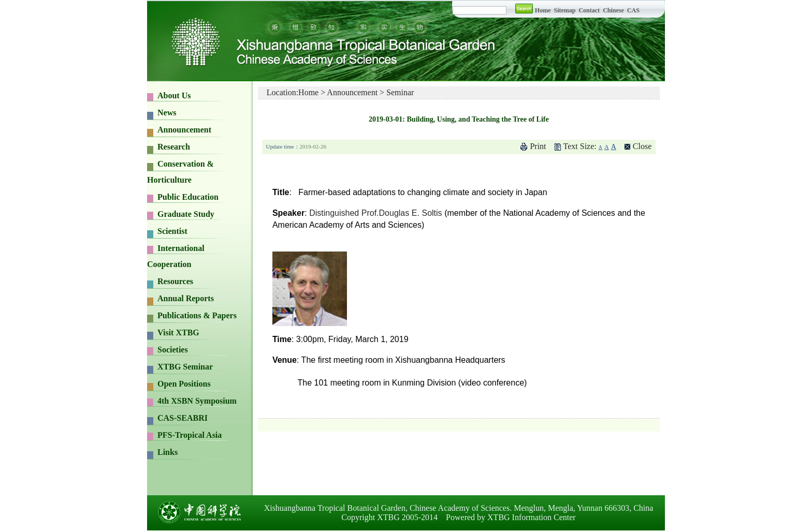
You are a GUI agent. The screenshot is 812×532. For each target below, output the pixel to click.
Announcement (184, 130)
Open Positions (184, 384)
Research (174, 147)
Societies (173, 350)
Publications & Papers (197, 315)
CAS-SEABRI (183, 418)
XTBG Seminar (185, 367)
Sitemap (565, 10)
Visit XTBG (178, 333)
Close (642, 146)
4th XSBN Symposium (197, 401)
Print (538, 146)
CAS (633, 10)
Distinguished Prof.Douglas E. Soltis (375, 213)
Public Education (188, 197)
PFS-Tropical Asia (190, 435)
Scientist (172, 231)
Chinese (613, 10)
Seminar (400, 92)
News (167, 113)
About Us (174, 95)
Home (543, 10)
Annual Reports (186, 298)
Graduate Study (186, 214)
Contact (589, 10)
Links (168, 452)
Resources (175, 281)
